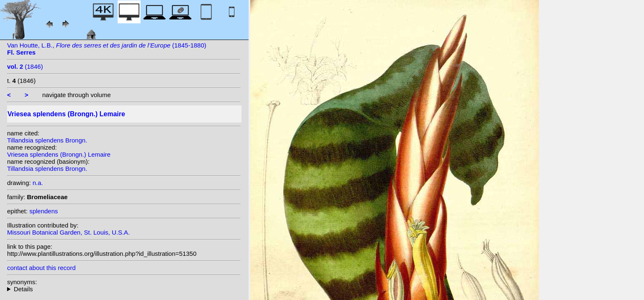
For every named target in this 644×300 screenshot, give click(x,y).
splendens (43, 211)
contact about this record (41, 268)
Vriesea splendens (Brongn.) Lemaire (59, 154)
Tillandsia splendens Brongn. (47, 140)
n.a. (38, 183)
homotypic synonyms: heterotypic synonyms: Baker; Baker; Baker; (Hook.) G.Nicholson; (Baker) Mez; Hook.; (124, 289)
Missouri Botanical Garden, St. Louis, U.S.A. (68, 232)
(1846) (25, 66)
